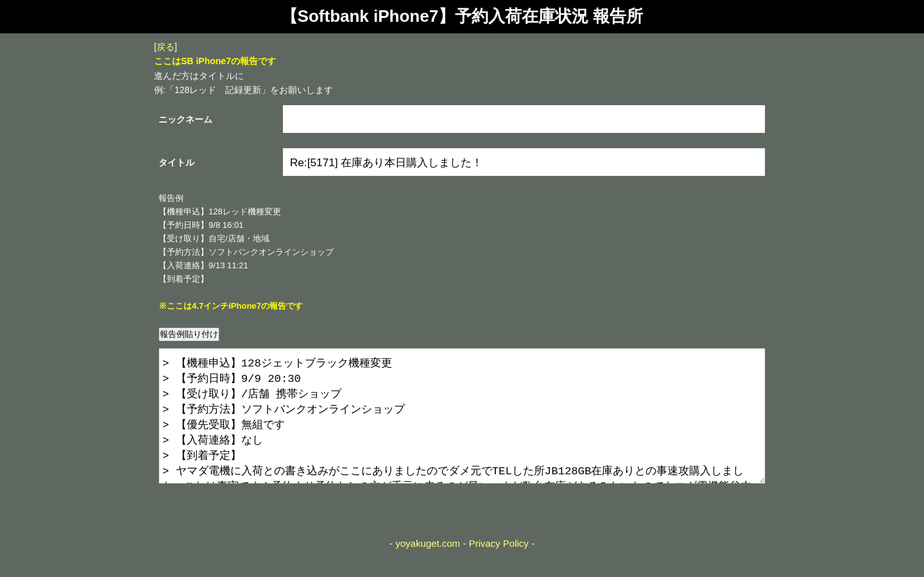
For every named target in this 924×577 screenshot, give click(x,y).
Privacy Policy (498, 569)
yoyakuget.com (428, 569)
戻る (166, 47)
